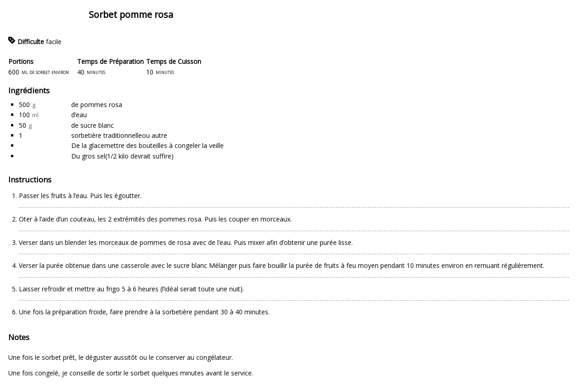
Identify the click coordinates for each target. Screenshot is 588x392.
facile (54, 42)
